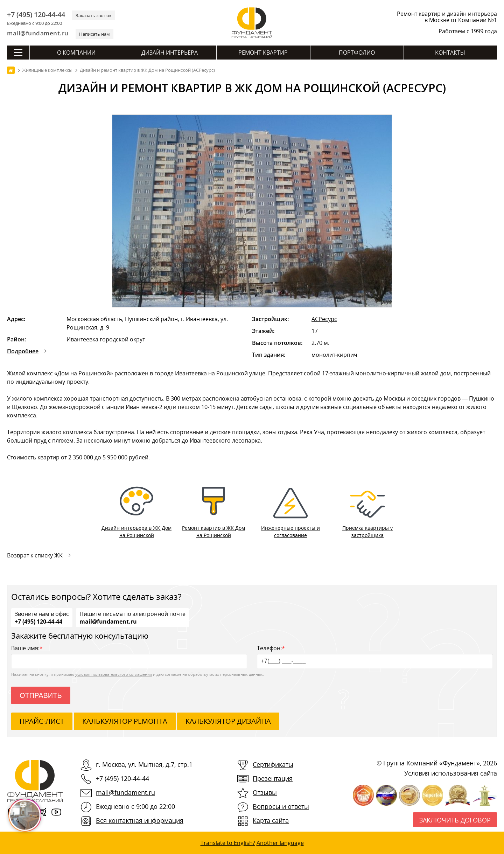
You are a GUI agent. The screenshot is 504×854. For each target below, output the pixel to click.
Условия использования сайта (451, 773)
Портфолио (357, 53)
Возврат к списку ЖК (35, 555)
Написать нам (94, 34)
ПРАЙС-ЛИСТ (42, 721)
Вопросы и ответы (281, 806)
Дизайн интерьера (170, 53)
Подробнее (23, 351)
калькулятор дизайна (228, 721)
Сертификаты (273, 764)
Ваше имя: (129, 656)
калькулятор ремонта (125, 721)
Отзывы (265, 792)
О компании (76, 53)
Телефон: (375, 656)
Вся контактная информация (140, 820)
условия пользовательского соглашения (114, 674)
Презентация (273, 778)
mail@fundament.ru (38, 33)
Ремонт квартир (263, 53)
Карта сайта (271, 820)
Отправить (41, 695)
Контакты (450, 53)
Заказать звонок (94, 15)
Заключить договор (455, 820)
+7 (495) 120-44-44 (36, 15)
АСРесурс (324, 319)
